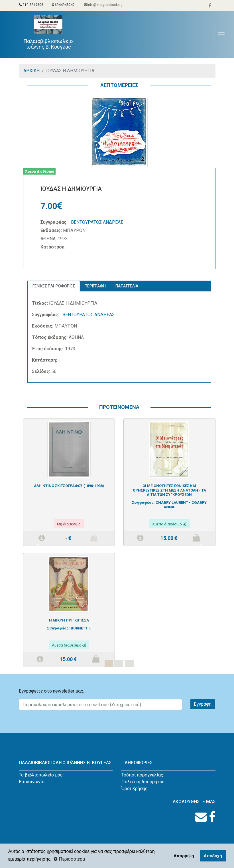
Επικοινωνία (32, 782)
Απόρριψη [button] (184, 856)
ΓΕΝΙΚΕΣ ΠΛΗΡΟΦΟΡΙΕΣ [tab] (54, 286)
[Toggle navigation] (221, 35)
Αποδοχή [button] (213, 856)
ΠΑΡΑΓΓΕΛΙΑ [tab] (127, 286)
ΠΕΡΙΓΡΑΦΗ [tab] (95, 286)
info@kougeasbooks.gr (104, 5)
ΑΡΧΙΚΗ (31, 71)
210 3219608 (31, 5)
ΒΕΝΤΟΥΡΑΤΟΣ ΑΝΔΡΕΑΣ (97, 222)
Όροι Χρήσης (135, 789)
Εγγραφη (203, 704)
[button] (37, 546)
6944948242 (64, 5)
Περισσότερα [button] (69, 859)
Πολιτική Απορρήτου (143, 782)
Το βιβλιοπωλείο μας (41, 775)
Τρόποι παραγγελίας (142, 775)
